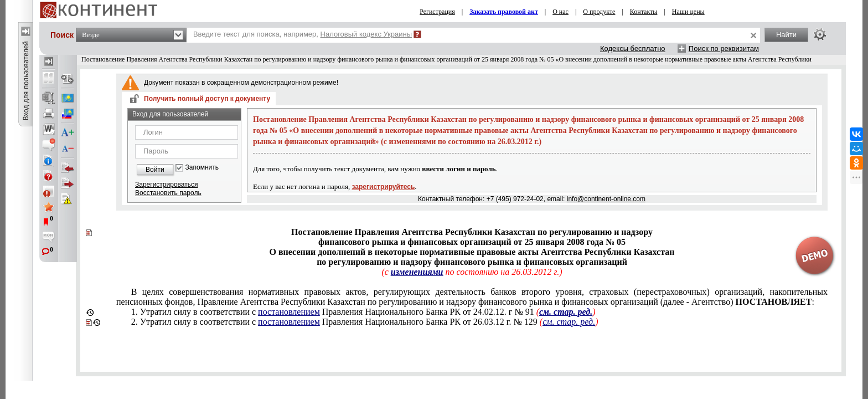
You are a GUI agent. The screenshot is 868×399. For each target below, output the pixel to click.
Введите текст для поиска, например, (303, 34)
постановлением (289, 312)
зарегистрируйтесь (384, 187)
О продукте (599, 12)
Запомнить (202, 168)
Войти (155, 170)
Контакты (644, 12)
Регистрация (437, 12)
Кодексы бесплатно (633, 48)
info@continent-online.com (606, 199)
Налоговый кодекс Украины (366, 34)
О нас (560, 12)
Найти (786, 35)
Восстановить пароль (168, 193)
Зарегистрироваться (166, 185)
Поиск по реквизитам (724, 48)
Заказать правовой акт (504, 12)
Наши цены (688, 12)
